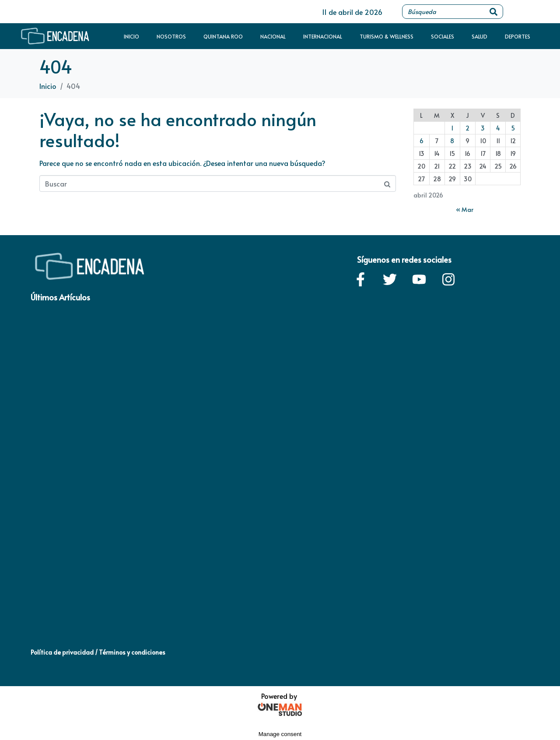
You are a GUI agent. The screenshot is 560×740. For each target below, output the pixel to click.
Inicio (131, 36)
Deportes (518, 36)
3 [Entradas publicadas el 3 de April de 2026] (483, 128)
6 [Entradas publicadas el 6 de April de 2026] (422, 141)
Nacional (273, 36)
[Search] (493, 12)
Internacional (323, 36)
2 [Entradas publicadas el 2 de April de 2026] (467, 128)
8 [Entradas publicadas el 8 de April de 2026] (452, 141)
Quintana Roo (223, 36)
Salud (479, 36)
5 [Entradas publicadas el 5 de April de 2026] (513, 128)
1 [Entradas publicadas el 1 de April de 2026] (452, 128)
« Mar (465, 210)
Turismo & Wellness (387, 36)
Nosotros (171, 36)
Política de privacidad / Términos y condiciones (98, 652)
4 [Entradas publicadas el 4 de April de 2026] (498, 128)
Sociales (443, 36)
